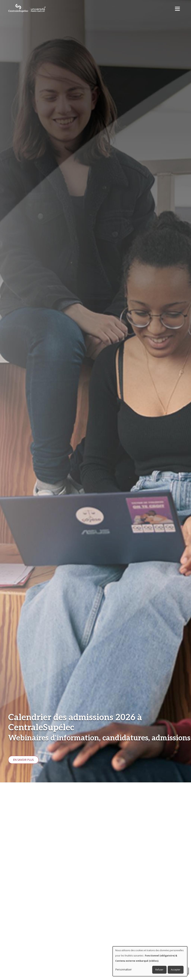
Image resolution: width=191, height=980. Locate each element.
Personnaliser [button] (123, 969)
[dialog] (150, 961)
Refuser (159, 970)
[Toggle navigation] (179, 8)
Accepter (176, 970)
